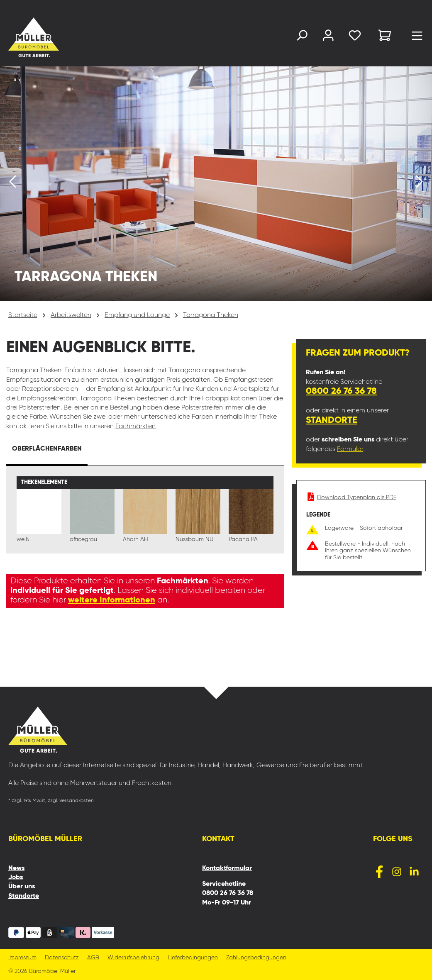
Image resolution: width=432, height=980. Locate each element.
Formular (350, 449)
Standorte (332, 420)
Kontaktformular (227, 868)
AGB (93, 958)
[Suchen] (302, 37)
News (16, 868)
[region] (216, 184)
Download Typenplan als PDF (351, 497)
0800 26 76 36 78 (341, 391)
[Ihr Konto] (328, 37)
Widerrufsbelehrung (133, 958)
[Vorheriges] (12, 184)
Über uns (22, 887)
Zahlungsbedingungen (256, 958)
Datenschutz (62, 958)
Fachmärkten (135, 427)
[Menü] (417, 38)
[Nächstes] (420, 184)
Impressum (22, 958)
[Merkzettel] (355, 37)
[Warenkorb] (385, 37)
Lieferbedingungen (193, 958)
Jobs (16, 878)
